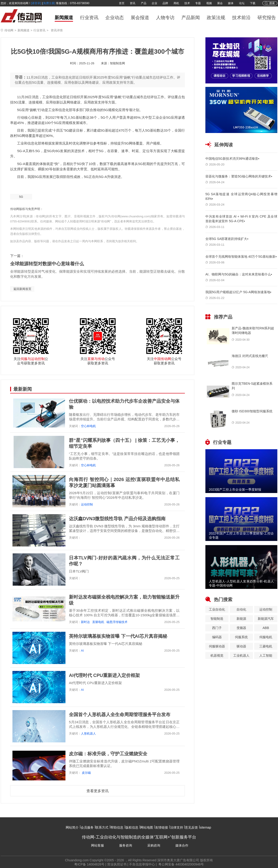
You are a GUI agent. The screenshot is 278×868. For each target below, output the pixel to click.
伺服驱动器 (217, 646)
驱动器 (241, 646)
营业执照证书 (117, 864)
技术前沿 (241, 18)
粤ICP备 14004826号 (89, 864)
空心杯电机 (88, 426)
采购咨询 (154, 845)
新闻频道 (64, 18)
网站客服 (98, 845)
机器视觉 (217, 655)
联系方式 (102, 827)
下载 (253, 3)
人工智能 (266, 655)
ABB (266, 628)
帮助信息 (117, 827)
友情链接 (162, 827)
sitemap (206, 827)
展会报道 (140, 18)
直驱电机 (98, 622)
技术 (187, 3)
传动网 (9, 30)
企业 (154, 3)
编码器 (217, 637)
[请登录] (36, 3)
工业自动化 (217, 609)
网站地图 (147, 827)
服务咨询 (126, 845)
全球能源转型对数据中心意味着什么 (47, 264)
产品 (144, 3)
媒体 (231, 3)
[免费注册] (49, 3)
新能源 (241, 619)
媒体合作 (182, 845)
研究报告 (267, 18)
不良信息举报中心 (142, 864)
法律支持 (177, 827)
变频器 (241, 628)
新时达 (85, 622)
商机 (176, 3)
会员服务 (87, 827)
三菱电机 (266, 646)
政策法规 (216, 18)
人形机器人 (88, 734)
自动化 (241, 609)
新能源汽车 (266, 619)
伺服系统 (241, 637)
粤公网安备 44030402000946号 (181, 864)
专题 (198, 3)
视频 (209, 3)
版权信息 (132, 827)
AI (82, 651)
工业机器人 (241, 655)
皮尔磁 (86, 773)
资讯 (133, 3)
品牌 (165, 3)
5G (21, 197)
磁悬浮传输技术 (117, 622)
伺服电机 (266, 637)
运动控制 (87, 504)
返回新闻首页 (22, 289)
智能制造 (217, 619)
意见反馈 (191, 827)
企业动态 (115, 18)
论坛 (242, 3)
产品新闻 (191, 18)
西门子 (217, 628)
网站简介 (72, 827)
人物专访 (165, 18)
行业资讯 (89, 18)
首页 (122, 3)
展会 (220, 3)
